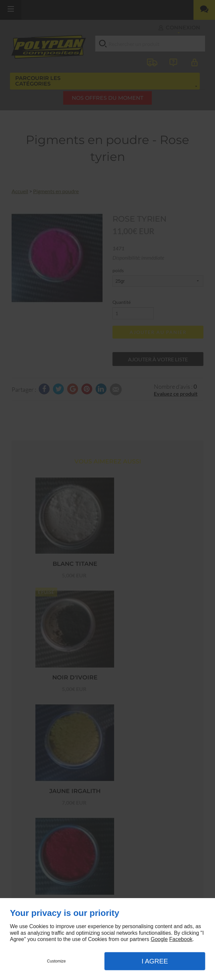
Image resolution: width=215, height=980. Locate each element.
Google (159, 939)
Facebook (181, 939)
